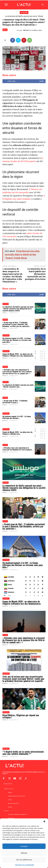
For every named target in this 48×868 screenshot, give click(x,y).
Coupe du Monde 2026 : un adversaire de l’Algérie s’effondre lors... (17, 433)
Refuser (24, 853)
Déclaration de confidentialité (25, 865)
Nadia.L (5, 313)
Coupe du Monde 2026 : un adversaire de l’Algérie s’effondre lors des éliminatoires (18, 355)
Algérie (6, 304)
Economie (6, 674)
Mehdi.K (27, 30)
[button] (44, 821)
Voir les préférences (24, 860)
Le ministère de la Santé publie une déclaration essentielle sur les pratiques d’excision (35, 274)
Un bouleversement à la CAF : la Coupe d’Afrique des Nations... (17, 417)
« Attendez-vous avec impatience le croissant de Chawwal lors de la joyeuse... (18, 449)
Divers (5, 30)
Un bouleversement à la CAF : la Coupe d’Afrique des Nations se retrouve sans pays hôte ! (17, 340)
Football (6, 335)
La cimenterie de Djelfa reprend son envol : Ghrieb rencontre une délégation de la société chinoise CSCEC (18, 309)
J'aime (42, 81)
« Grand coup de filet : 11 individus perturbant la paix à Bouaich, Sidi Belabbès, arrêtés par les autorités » (16, 324)
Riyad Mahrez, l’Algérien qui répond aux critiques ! (21, 716)
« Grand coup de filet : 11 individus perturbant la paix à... (15, 401)
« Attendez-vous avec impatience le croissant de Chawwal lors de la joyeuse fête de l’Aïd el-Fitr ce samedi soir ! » (17, 371)
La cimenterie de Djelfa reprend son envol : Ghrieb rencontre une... (18, 386)
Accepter (24, 846)
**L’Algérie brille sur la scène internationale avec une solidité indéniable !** (23, 753)
